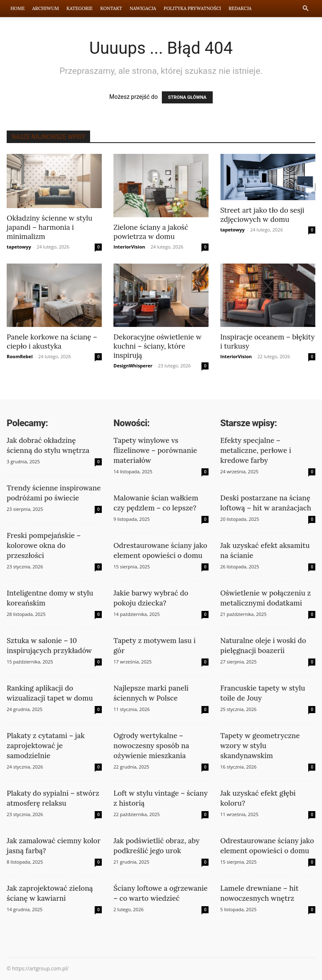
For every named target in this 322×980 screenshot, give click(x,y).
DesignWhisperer (133, 366)
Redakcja (240, 8)
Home (18, 8)
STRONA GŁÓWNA (187, 97)
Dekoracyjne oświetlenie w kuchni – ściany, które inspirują (157, 346)
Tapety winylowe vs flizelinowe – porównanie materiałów (155, 450)
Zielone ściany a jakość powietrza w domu (151, 232)
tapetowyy (19, 247)
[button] (305, 9)
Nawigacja (143, 8)
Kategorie (79, 8)
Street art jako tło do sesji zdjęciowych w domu (262, 215)
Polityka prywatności (192, 8)
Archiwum (45, 8)
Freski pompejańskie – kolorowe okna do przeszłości (44, 545)
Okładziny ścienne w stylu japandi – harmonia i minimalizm (49, 227)
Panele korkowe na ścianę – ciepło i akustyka (52, 342)
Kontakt (111, 8)
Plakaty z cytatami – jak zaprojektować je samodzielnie (46, 746)
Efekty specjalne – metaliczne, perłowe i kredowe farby (256, 450)
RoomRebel (20, 356)
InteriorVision (129, 247)
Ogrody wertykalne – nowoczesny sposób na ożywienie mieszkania (151, 746)
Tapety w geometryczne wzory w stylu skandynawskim (260, 746)
